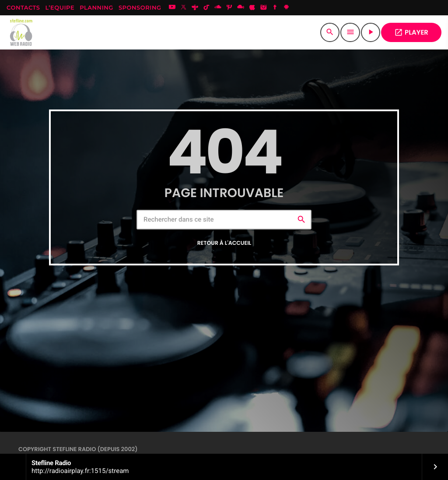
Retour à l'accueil (224, 243)
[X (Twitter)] (184, 8)
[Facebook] (275, 8)
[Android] (287, 8)
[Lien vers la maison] (22, 32)
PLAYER (411, 33)
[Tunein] (195, 8)
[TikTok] (206, 8)
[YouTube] (172, 8)
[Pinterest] (229, 8)
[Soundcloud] (218, 8)
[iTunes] (252, 8)
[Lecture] (371, 32)
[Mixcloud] (241, 8)
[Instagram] (264, 8)
